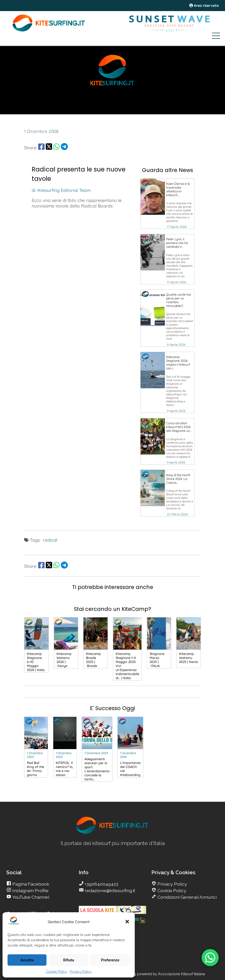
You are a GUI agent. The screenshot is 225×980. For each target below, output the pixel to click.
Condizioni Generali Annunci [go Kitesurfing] (187, 897)
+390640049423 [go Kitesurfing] (101, 884)
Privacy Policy (81, 971)
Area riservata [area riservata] (204, 6)
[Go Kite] (49, 31)
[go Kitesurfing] (167, 204)
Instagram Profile (30, 890)
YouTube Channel (30, 897)
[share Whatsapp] (56, 148)
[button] (127, 922)
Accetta (27, 960)
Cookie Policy (57, 971)
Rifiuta (69, 960)
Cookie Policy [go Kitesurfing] (171, 890)
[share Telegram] (64, 148)
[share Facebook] (41, 148)
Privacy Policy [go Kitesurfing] (172, 884)
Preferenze (110, 960)
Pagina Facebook (30, 884)
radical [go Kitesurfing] (50, 540)
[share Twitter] (49, 148)
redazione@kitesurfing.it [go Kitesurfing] (109, 890)
